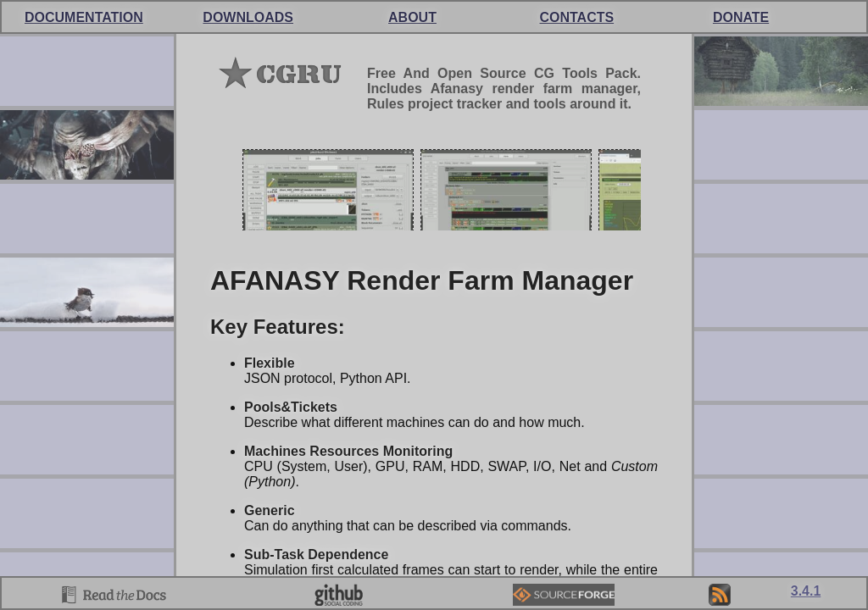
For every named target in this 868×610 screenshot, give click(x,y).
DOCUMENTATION (84, 17)
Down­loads (248, 17)
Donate (741, 17)
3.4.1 (806, 591)
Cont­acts (576, 17)
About (412, 17)
